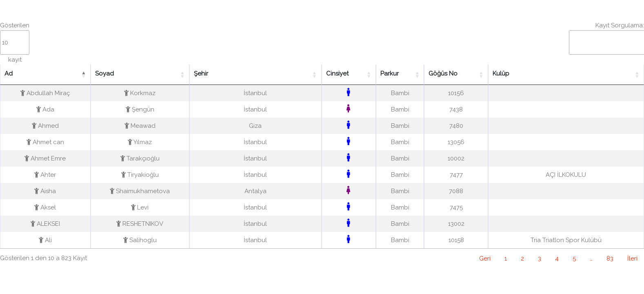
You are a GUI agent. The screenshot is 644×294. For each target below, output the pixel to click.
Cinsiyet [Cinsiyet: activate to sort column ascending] (337, 73)
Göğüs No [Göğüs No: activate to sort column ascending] (443, 73)
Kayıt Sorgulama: (606, 38)
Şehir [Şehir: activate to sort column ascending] (201, 73)
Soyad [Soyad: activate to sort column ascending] (104, 73)
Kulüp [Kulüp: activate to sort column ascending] (501, 73)
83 (610, 258)
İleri (632, 258)
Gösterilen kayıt (15, 42)
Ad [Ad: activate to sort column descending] (9, 73)
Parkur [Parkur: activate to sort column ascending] (390, 73)
